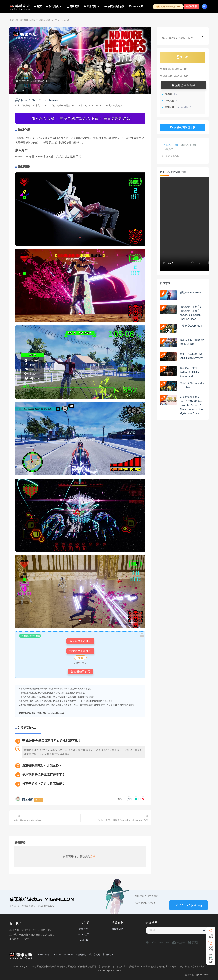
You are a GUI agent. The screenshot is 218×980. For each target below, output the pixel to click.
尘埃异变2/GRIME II (191, 326)
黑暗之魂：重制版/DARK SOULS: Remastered (189, 373)
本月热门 (168, 150)
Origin (48, 954)
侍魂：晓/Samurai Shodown (28, 820)
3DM (40, 954)
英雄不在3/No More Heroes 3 (42, 100)
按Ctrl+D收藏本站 (189, 905)
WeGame (68, 954)
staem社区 (83, 934)
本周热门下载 (189, 145)
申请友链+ (108, 954)
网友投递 (26, 105)
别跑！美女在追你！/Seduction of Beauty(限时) (123, 820)
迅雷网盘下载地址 (80, 651)
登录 (93, 856)
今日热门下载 (171, 145)
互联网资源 (81, 954)
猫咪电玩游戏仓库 (29, 20)
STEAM (57, 954)
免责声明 (83, 929)
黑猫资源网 (118, 929)
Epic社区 (83, 940)
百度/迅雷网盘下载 (183, 127)
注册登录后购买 (184, 85)
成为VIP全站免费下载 (168, 7)
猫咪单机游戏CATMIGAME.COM (42, 899)
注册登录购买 (80, 671)
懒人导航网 (94, 954)
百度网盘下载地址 (80, 641)
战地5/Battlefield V (190, 293)
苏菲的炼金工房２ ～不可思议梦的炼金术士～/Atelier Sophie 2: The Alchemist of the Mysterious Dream (192, 406)
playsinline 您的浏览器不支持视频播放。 (186, 225)
